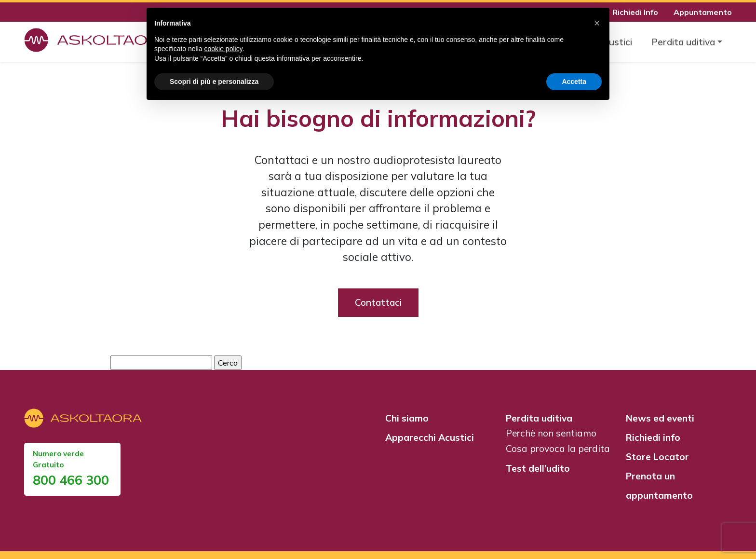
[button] (597, 23)
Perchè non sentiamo (551, 433)
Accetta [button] (574, 82)
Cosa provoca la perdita (558, 449)
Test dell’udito (538, 468)
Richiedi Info (635, 12)
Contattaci (378, 302)
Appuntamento (703, 12)
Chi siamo (407, 418)
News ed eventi (660, 418)
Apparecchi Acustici (430, 437)
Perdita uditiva (539, 418)
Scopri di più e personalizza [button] (214, 82)
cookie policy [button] (223, 49)
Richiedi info (653, 437)
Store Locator (657, 457)
